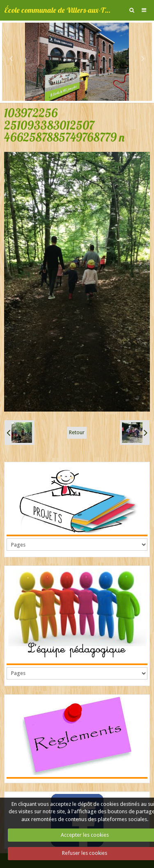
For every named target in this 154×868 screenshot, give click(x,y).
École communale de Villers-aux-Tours (58, 10)
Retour (77, 432)
